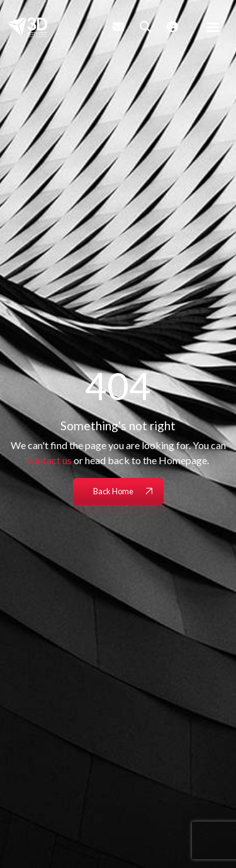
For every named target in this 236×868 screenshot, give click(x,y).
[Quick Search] (145, 26)
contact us (49, 460)
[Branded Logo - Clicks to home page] (27, 27)
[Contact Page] (118, 26)
